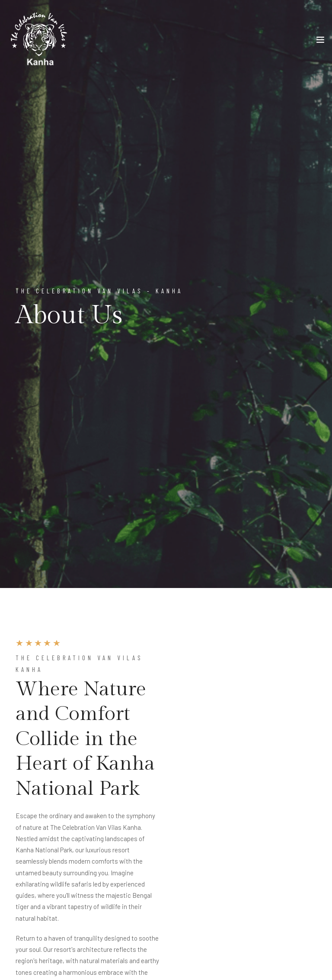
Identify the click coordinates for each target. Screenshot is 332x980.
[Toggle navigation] (320, 42)
